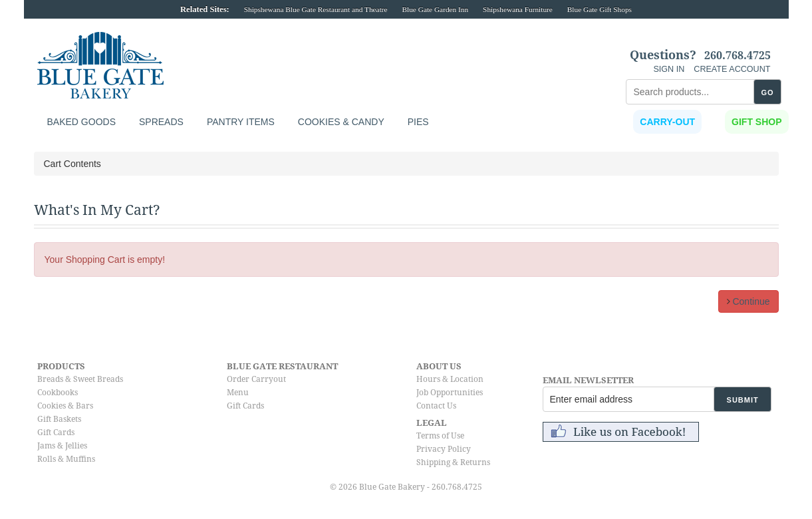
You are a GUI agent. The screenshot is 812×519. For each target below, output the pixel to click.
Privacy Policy (444, 449)
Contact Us (436, 406)
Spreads (161, 122)
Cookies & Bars (65, 406)
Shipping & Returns (453, 462)
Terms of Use (440, 436)
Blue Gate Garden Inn (435, 9)
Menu (238, 393)
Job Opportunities (450, 393)
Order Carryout (256, 379)
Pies (418, 122)
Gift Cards (56, 432)
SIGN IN (669, 69)
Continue (748, 301)
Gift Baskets (59, 419)
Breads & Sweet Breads (80, 379)
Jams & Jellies (62, 446)
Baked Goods (81, 122)
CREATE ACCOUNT (732, 69)
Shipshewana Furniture (518, 9)
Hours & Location (450, 379)
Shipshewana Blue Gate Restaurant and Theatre (316, 9)
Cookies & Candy (341, 122)
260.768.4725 (738, 56)
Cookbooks (58, 393)
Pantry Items (241, 122)
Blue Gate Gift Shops (600, 9)
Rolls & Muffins (66, 459)
